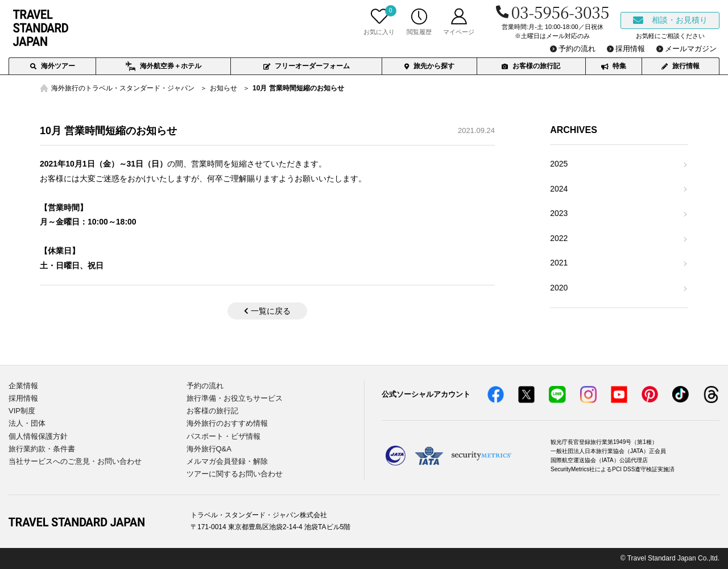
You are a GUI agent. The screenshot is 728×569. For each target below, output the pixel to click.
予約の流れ (205, 386)
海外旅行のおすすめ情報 (227, 423)
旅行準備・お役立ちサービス (235, 398)
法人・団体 (27, 423)
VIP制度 (22, 411)
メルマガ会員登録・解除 (227, 461)
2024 (559, 189)
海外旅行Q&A (209, 449)
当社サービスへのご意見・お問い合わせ (75, 461)
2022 (559, 238)
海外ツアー (53, 66)
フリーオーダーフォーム (307, 66)
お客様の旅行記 (531, 66)
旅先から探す (429, 66)
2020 (559, 288)
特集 (614, 66)
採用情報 (23, 398)
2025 (559, 164)
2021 (559, 263)
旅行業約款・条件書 (42, 449)
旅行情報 (681, 66)
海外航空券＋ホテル (164, 67)
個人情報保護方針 (38, 436)
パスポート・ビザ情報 (224, 436)
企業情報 (23, 386)
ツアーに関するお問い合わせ (235, 474)
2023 (559, 213)
